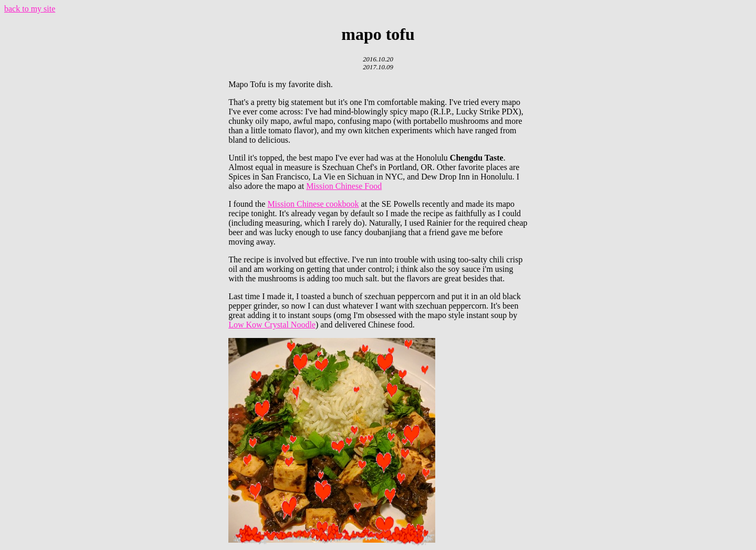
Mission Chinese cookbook (313, 204)
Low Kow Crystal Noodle (272, 325)
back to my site (30, 9)
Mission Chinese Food (344, 186)
